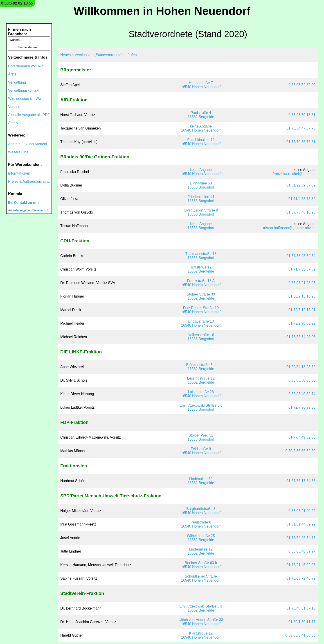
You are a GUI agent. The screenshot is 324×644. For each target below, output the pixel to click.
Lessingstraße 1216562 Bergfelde (201, 380)
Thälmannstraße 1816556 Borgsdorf (201, 256)
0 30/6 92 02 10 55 (17, 3)
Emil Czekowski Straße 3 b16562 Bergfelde (201, 608)
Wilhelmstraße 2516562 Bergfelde (201, 538)
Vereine (14, 107)
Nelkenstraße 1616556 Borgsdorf (201, 337)
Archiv (13, 123)
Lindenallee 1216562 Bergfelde (201, 551)
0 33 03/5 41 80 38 (300, 635)
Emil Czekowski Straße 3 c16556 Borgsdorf (201, 407)
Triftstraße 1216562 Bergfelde (201, 269)
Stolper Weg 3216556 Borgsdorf (201, 437)
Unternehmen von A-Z (26, 66)
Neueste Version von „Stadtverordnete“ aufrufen (99, 55)
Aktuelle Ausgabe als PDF (29, 115)
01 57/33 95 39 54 (301, 256)
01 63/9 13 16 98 (302, 296)
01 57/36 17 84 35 (301, 481)
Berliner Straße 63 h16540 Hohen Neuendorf (201, 565)
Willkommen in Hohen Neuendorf (162, 11)
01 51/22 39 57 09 (301, 185)
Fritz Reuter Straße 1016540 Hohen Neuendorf (201, 310)
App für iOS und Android (28, 144)
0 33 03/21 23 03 (302, 283)
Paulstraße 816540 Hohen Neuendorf (201, 524)
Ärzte (12, 74)
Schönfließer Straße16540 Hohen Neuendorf (201, 578)
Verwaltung (17, 82)
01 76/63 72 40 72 (301, 578)
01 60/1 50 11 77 (302, 622)
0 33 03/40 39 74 (302, 394)
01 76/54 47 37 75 (301, 128)
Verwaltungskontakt (24, 90)
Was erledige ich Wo (25, 99)
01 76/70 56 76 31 (301, 142)
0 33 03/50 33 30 (302, 380)
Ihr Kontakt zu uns (24, 203)
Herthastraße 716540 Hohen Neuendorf (201, 85)
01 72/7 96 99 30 (302, 407)
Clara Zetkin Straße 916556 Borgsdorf (201, 212)
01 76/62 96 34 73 (301, 538)
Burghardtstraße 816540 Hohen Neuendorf (201, 511)
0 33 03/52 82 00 (302, 85)
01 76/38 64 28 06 (301, 337)
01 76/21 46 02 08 (301, 565)
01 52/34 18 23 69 (301, 367)
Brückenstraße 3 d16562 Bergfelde (201, 367)
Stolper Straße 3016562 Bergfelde (201, 296)
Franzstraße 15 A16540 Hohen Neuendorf (201, 283)
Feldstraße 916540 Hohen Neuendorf (201, 451)
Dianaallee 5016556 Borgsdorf (201, 185)
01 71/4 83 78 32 (302, 199)
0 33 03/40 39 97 (302, 551)
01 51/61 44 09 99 (301, 524)
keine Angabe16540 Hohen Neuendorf (201, 128)
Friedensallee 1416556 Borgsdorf (201, 199)
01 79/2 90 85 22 (302, 323)
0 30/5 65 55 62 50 (300, 451)
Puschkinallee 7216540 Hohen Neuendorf (201, 142)
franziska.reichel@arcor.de (294, 174)
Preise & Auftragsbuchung (29, 181)
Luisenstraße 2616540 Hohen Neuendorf (201, 394)
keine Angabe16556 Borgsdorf (201, 226)
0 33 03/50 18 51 (302, 115)
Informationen (19, 173)
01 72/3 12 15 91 (302, 310)
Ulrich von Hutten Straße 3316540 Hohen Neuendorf (201, 622)
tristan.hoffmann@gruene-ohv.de (289, 228)
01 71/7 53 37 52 (302, 269)
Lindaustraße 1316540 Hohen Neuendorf (201, 323)
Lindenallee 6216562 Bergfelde (201, 481)
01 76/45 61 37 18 (301, 608)
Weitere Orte (18, 152)
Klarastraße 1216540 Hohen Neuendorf (201, 635)
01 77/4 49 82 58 (302, 437)
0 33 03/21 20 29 (302, 511)
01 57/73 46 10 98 (301, 212)
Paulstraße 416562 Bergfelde (201, 115)
